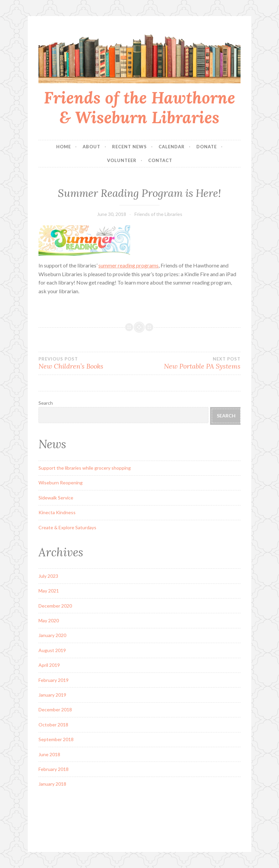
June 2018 (49, 754)
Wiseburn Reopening (61, 483)
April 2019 (49, 665)
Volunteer (122, 160)
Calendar (172, 147)
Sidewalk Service (56, 498)
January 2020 (52, 635)
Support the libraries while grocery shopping (85, 468)
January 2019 (52, 695)
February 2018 (54, 769)
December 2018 (55, 709)
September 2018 (56, 739)
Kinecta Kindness (57, 512)
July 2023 (48, 576)
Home (64, 147)
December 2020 (55, 606)
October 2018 (53, 725)
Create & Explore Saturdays (67, 527)
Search (46, 403)
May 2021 (49, 591)
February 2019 (54, 680)
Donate (207, 147)
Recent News (129, 147)
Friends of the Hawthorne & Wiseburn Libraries (139, 107)
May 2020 (49, 620)
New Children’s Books (89, 363)
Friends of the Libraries (158, 214)
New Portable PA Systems (190, 363)
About (91, 147)
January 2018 (52, 784)
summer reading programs (128, 265)
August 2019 (52, 650)
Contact (160, 160)
